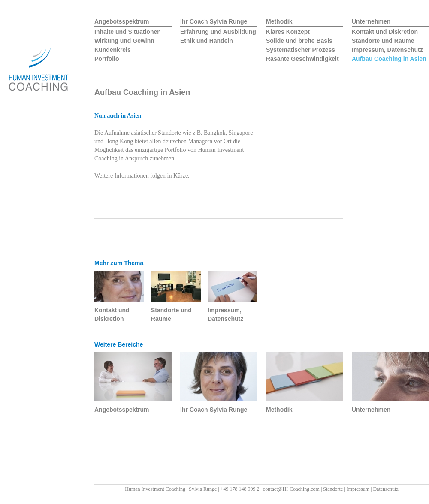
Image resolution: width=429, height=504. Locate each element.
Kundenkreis (113, 50)
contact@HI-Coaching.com (291, 489)
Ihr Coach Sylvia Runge (214, 21)
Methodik (279, 21)
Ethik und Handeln (207, 41)
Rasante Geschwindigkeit (302, 59)
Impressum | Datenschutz (373, 489)
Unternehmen (371, 21)
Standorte (333, 489)
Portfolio (107, 59)
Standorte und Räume (383, 41)
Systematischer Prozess (301, 50)
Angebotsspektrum (122, 21)
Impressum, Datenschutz (387, 50)
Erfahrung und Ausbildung (218, 32)
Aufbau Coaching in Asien (389, 59)
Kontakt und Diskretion (385, 32)
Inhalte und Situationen (128, 32)
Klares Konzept (288, 32)
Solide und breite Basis (299, 41)
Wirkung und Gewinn (124, 41)
